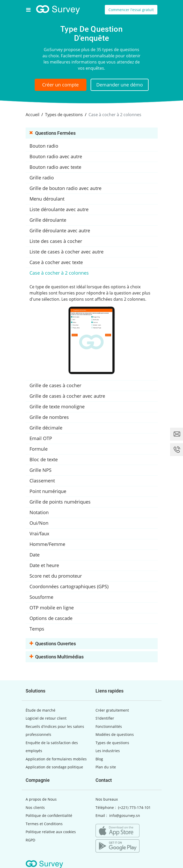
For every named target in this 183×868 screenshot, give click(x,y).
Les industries (108, 751)
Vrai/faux (39, 533)
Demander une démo (120, 85)
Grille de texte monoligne (57, 407)
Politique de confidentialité (49, 815)
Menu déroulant (47, 199)
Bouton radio (44, 146)
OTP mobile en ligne (52, 608)
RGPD (30, 840)
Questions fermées (53, 133)
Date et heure (44, 565)
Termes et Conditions (44, 824)
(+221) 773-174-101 (134, 807)
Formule (39, 449)
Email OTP (41, 438)
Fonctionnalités (109, 726)
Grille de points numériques (60, 502)
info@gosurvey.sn (125, 815)
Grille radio (42, 178)
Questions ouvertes (53, 644)
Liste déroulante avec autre (59, 209)
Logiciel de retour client (46, 718)
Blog (99, 759)
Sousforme (41, 597)
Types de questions (112, 743)
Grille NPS (41, 470)
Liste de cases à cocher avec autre (67, 252)
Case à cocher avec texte (56, 262)
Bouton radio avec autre (56, 156)
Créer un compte (60, 85)
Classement (42, 481)
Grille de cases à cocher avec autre (67, 396)
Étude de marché (41, 710)
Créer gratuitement (112, 710)
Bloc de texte (44, 459)
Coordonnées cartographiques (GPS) (69, 586)
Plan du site (106, 767)
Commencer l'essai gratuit (131, 10)
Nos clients (35, 807)
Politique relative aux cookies (51, 832)
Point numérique (48, 491)
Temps (37, 629)
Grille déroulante (48, 220)
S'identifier (105, 718)
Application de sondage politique (54, 767)
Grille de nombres (49, 417)
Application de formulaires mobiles (56, 759)
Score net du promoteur (56, 576)
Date (35, 555)
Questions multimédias (57, 657)
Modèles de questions (115, 734)
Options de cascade (51, 618)
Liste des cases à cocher (56, 241)
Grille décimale (46, 428)
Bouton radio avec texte (55, 167)
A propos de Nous (41, 799)
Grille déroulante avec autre (60, 230)
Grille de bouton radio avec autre (65, 188)
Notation (39, 512)
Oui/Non (39, 523)
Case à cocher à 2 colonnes (59, 273)
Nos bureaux (107, 799)
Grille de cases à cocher (55, 385)
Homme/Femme (47, 544)
